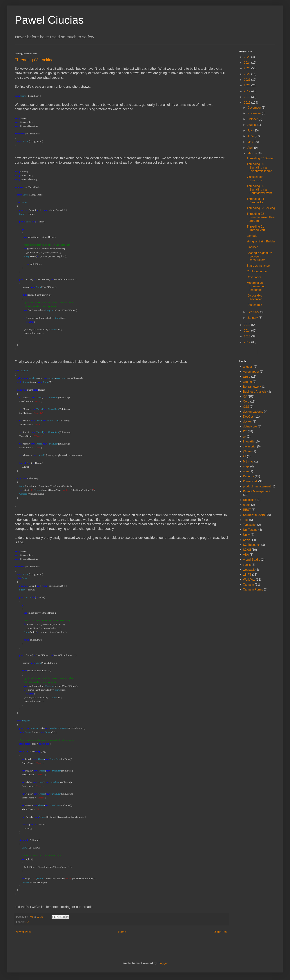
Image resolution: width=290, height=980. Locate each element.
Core (246, 402)
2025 (248, 57)
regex (247, 505)
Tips (246, 520)
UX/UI (247, 550)
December (255, 108)
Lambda (252, 236)
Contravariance (257, 271)
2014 (248, 331)
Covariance (254, 277)
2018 (248, 97)
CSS (246, 407)
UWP (246, 540)
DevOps (248, 417)
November (255, 113)
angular (248, 367)
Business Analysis (255, 392)
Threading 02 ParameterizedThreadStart (261, 217)
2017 (248, 103)
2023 (248, 68)
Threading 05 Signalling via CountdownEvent (259, 190)
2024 (248, 63)
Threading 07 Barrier (260, 158)
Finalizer (252, 247)
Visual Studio (252, 560)
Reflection (250, 500)
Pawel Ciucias (49, 20)
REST (247, 510)
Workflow (249, 580)
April (251, 148)
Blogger (162, 963)
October (253, 119)
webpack (249, 570)
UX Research (252, 545)
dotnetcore (250, 426)
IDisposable (254, 305)
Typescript (250, 525)
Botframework (252, 387)
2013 (248, 336)
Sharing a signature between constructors (259, 256)
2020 (248, 85)
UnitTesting (250, 530)
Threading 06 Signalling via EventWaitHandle (259, 168)
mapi (246, 466)
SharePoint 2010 (254, 515)
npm (246, 471)
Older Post (220, 932)
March (252, 153)
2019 (248, 91)
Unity (246, 535)
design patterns (253, 412)
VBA (246, 555)
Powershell (250, 481)
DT (245, 431)
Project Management (257, 491)
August (252, 125)
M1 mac (248, 461)
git (245, 437)
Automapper (251, 372)
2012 (248, 342)
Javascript (250, 446)
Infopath (248, 441)
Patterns (249, 476)
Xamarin (249, 585)
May (251, 142)
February (254, 312)
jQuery (247, 451)
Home (122, 932)
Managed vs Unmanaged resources (256, 286)
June (251, 136)
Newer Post (23, 932)
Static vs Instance (258, 266)
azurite (247, 382)
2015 (248, 325)
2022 (248, 74)
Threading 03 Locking (261, 208)
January (253, 318)
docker (247, 422)
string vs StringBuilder (261, 241)
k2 (245, 456)
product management (257, 486)
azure (247, 377)
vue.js (247, 565)
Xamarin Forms (253, 589)
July (250, 130)
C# (27, 922)
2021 (248, 80)
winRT (247, 575)
